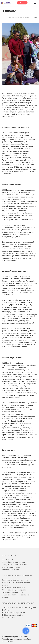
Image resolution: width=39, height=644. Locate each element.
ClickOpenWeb (8, 641)
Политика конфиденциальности (15, 580)
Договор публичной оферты (13, 587)
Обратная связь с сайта (13, 615)
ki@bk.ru (7, 610)
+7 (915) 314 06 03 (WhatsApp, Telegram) (20, 608)
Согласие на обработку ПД (12, 592)
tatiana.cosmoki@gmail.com (14, 613)
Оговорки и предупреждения (14, 590)
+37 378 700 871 (9, 617)
